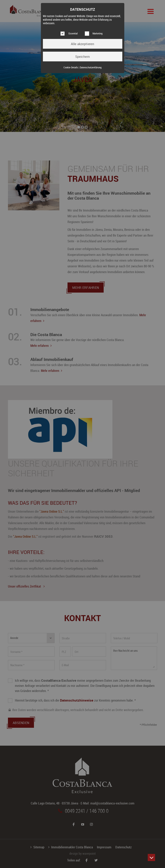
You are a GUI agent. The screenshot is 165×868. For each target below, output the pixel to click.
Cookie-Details (71, 67)
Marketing (97, 33)
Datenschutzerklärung (91, 67)
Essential (73, 33)
